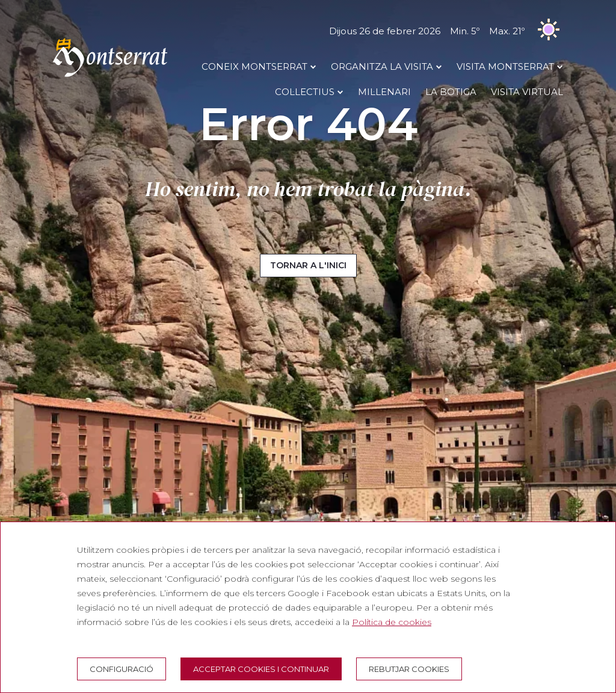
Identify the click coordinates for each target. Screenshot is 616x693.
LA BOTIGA (451, 92)
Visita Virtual (527, 92)
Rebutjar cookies (409, 669)
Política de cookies (392, 622)
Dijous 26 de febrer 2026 (446, 31)
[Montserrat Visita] (110, 76)
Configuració (122, 669)
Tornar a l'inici (308, 265)
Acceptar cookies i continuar (261, 669)
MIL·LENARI (384, 92)
